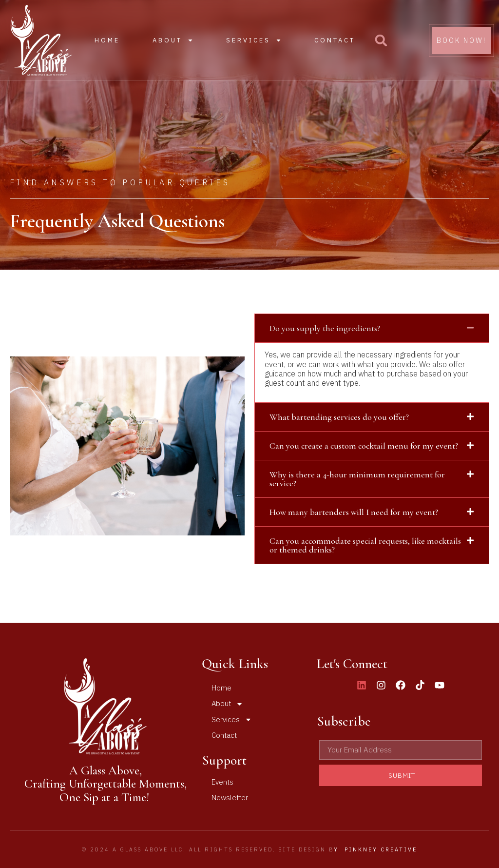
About (173, 40)
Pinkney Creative (381, 849)
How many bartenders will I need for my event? (354, 512)
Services (254, 40)
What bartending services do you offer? (339, 417)
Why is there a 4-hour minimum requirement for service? (357, 479)
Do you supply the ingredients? (325, 328)
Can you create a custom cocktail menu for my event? (364, 446)
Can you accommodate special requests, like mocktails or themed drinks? (365, 545)
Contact (335, 40)
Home (107, 40)
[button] (381, 40)
